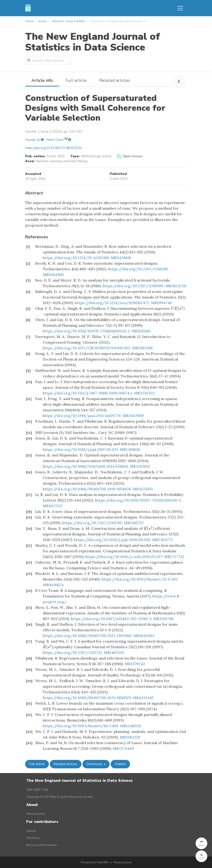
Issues (42, 21)
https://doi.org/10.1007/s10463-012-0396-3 (111, 619)
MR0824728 (176, 286)
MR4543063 (144, 636)
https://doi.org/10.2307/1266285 (138, 269)
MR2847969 (133, 416)
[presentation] (178, 308)
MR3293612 (140, 466)
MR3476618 (121, 258)
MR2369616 (130, 449)
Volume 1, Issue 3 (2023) (68, 21)
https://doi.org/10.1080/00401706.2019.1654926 (87, 489)
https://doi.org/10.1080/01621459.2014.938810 (85, 466)
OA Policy (33, 838)
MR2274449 (123, 748)
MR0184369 (53, 275)
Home (29, 21)
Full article (76, 80)
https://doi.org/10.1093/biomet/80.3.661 (80, 726)
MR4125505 (143, 489)
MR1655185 (141, 331)
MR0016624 (53, 585)
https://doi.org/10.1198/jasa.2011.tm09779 (82, 416)
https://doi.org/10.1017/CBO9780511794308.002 (87, 348)
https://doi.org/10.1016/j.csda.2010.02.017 (124, 557)
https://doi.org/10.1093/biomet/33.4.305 (139, 579)
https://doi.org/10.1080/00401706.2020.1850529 (87, 698)
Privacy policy (122, 862)
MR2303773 (162, 540)
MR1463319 (114, 652)
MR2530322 (144, 393)
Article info (42, 80)
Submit (31, 831)
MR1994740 (162, 303)
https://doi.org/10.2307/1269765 (92, 523)
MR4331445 (143, 698)
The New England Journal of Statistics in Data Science (93, 42)
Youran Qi (33, 140)
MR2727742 (174, 557)
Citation (120, 764)
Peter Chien (55, 140)
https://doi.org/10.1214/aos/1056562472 (112, 303)
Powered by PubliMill (95, 862)
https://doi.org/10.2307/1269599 (133, 286)
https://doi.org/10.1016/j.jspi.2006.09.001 (112, 540)
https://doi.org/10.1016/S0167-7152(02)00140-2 (138, 500)
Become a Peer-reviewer (42, 845)
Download (95, 764)
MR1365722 (134, 523)
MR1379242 (135, 664)
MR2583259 (130, 737)
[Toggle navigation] (180, 8)
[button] (201, 843)
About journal (36, 814)
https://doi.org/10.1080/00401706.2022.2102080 (87, 636)
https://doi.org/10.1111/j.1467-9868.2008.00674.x (87, 393)
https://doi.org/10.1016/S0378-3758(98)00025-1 (86, 331)
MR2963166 (142, 348)
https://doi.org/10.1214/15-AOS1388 (76, 258)
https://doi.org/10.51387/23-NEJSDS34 (53, 148)
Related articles (115, 80)
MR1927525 (53, 506)
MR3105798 (163, 619)
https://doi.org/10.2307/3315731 (72, 652)
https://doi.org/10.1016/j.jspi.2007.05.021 (80, 449)
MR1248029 (130, 726)
